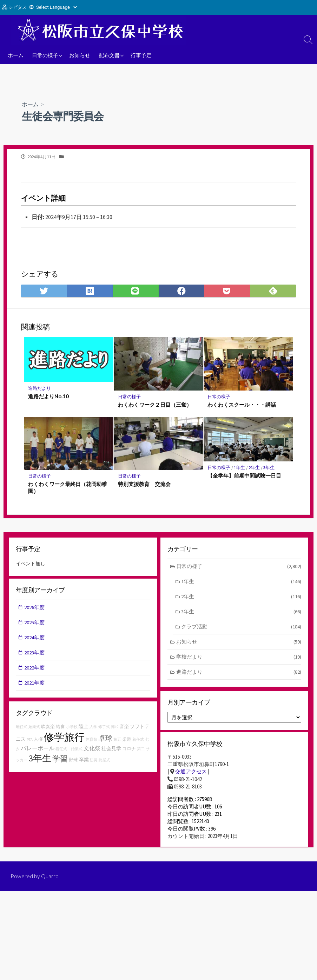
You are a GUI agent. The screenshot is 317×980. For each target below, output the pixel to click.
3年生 (270, 468)
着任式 (138, 742)
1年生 (240, 468)
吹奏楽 (48, 729)
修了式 (104, 729)
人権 (38, 742)
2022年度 (35, 670)
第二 (141, 751)
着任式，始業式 (69, 751)
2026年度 (35, 609)
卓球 (105, 741)
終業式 (104, 763)
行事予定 (141, 55)
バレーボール (38, 751)
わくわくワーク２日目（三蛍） (155, 405)
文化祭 (92, 751)
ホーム (16, 55)
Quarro (50, 884)
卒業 (84, 762)
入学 (93, 729)
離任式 (22, 729)
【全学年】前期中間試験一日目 (245, 476)
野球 (73, 762)
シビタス (18, 7)
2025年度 (35, 624)
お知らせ (80, 55)
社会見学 (111, 751)
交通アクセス (191, 775)
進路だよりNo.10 (48, 396)
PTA (30, 742)
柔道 (127, 742)
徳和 (115, 729)
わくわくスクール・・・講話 (242, 405)
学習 (60, 761)
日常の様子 (45, 55)
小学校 (72, 729)
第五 (117, 742)
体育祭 (91, 742)
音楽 (124, 729)
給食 (60, 729)
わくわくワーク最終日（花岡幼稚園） (68, 488)
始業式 (34, 729)
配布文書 (109, 55)
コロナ (129, 751)
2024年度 (35, 639)
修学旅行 (64, 739)
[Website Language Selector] (56, 7)
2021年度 (35, 685)
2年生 (255, 468)
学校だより (239, 659)
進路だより (39, 389)
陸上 (84, 729)
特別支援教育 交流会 (144, 485)
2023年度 (35, 655)
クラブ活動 (241, 629)
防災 (94, 763)
